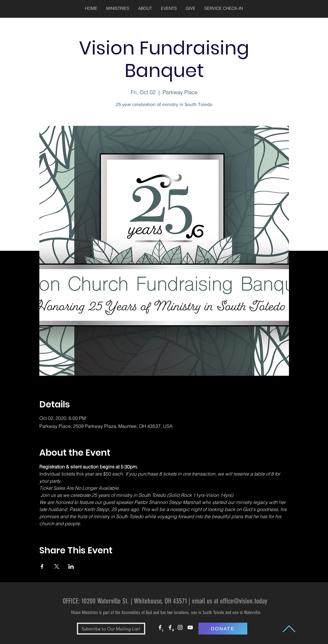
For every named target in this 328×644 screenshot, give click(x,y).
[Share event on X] (57, 566)
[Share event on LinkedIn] (71, 566)
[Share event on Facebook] (42, 566)
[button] (118, 8)
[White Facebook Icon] (160, 627)
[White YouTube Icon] (190, 627)
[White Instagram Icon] (180, 627)
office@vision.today (244, 601)
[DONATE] (223, 629)
